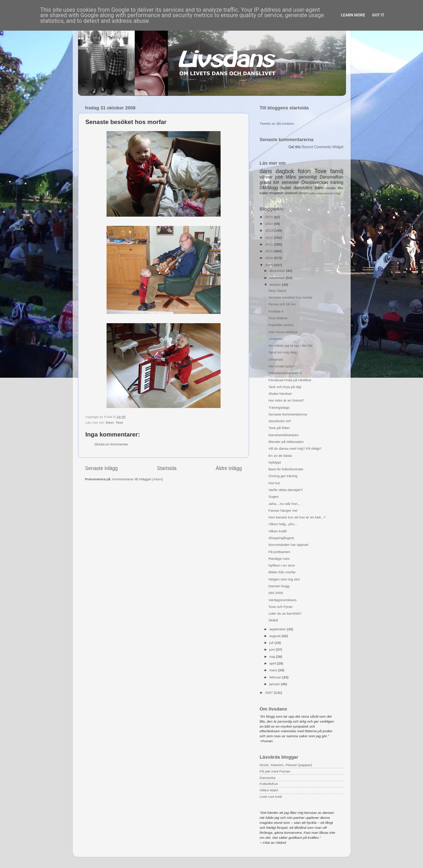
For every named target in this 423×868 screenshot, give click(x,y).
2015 (270, 217)
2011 (270, 244)
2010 (270, 251)
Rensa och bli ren (282, 304)
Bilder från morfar (282, 572)
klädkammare (325, 193)
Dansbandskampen (283, 435)
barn (319, 188)
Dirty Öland (277, 291)
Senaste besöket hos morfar (290, 297)
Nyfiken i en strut (282, 565)
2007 (270, 693)
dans (266, 171)
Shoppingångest (281, 538)
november (278, 278)
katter (264, 193)
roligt (337, 193)
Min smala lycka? (282, 366)
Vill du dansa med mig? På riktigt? (295, 448)
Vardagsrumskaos (282, 600)
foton (110, 422)
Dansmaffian (331, 177)
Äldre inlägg (229, 468)
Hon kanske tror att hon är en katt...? (297, 517)
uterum (303, 193)
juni (273, 649)
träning (337, 182)
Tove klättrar (278, 318)
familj (337, 171)
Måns (291, 177)
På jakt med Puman (275, 771)
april (273, 663)
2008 (270, 265)
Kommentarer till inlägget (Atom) (138, 479)
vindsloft (291, 193)
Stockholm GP (280, 421)
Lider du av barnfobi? (285, 613)
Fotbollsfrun (269, 784)
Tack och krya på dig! (285, 387)
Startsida (167, 468)
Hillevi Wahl (269, 790)
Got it (378, 15)
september (278, 629)
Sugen (274, 497)
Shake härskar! (280, 394)
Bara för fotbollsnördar (286, 469)
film (341, 188)
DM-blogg (269, 188)
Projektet (276, 193)
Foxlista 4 (276, 311)
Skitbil (273, 620)
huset (286, 188)
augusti (276, 636)
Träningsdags (279, 407)
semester (290, 182)
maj (273, 657)
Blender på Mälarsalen (286, 442)
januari (275, 684)
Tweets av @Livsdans (277, 123)
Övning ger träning (283, 476)
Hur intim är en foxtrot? (286, 400)
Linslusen (276, 339)
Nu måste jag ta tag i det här (290, 345)
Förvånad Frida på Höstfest (290, 380)
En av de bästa (280, 456)
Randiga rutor (279, 559)
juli (272, 643)
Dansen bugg (279, 586)
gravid (265, 182)
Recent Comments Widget (323, 147)
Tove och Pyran (280, 607)
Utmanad (275, 359)
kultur (312, 193)
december (278, 271)
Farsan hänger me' (283, 510)
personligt (308, 177)
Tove (119, 422)
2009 (270, 258)
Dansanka (268, 778)
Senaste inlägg (102, 468)
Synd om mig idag (282, 352)
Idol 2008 (276, 593)
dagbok (285, 171)
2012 (270, 237)
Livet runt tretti (271, 797)
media (331, 188)
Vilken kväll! (278, 531)
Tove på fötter (279, 428)
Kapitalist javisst (281, 325)
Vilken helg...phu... (283, 524)
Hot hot (274, 483)
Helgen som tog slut (284, 579)
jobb (279, 177)
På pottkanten (279, 552)
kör (276, 182)
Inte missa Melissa (283, 332)
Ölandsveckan (314, 182)
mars (274, 670)
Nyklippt (275, 462)
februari (276, 677)
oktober (276, 285)
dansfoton (303, 188)
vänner (266, 177)
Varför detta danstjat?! (285, 490)
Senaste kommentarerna (288, 414)
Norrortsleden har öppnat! (288, 545)
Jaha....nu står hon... (284, 504)
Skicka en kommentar (111, 444)
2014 (270, 224)
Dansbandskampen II (285, 373)
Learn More (353, 15)
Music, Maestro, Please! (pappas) (286, 765)
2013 (270, 230)
